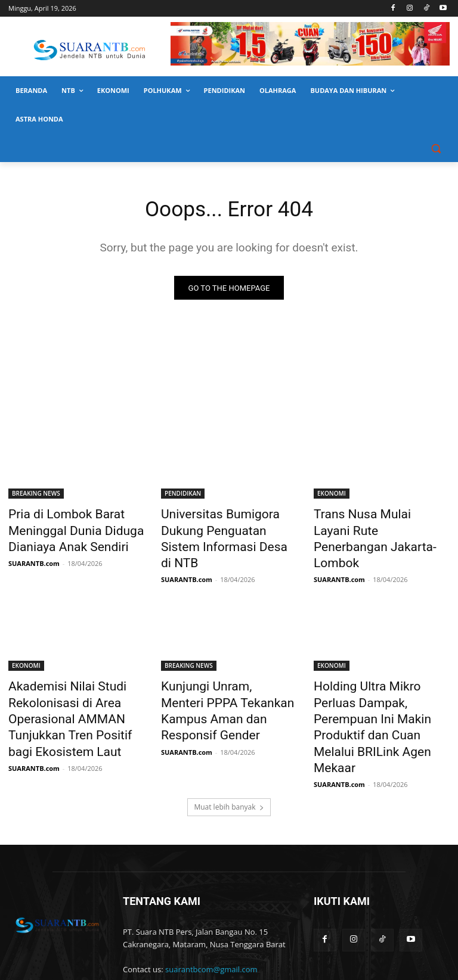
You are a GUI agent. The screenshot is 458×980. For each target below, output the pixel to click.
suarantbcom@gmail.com (211, 914)
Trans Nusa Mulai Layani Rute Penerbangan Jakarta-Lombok (380, 528)
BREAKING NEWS (36, 496)
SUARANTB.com (34, 557)
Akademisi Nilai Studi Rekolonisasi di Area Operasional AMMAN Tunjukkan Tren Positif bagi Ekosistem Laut (69, 689)
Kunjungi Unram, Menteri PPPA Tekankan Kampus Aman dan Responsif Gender (225, 676)
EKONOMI (332, 496)
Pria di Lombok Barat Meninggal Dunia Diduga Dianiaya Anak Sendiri (63, 528)
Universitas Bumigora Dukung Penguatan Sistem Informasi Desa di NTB (228, 528)
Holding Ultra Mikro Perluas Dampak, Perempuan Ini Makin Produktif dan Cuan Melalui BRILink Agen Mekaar (379, 682)
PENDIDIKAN (183, 496)
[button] (436, 148)
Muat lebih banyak (229, 752)
